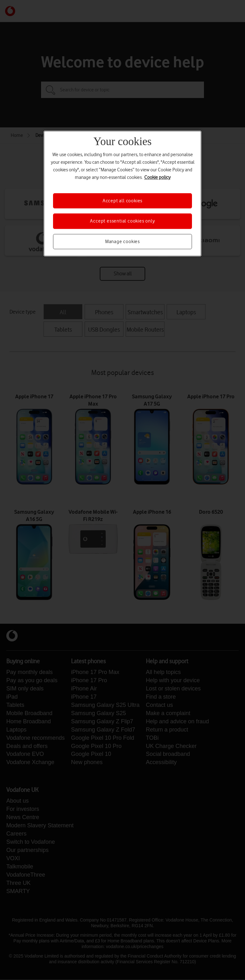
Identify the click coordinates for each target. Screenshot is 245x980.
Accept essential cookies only (122, 221)
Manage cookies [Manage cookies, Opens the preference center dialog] (122, 242)
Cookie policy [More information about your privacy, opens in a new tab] (157, 177)
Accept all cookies (122, 201)
